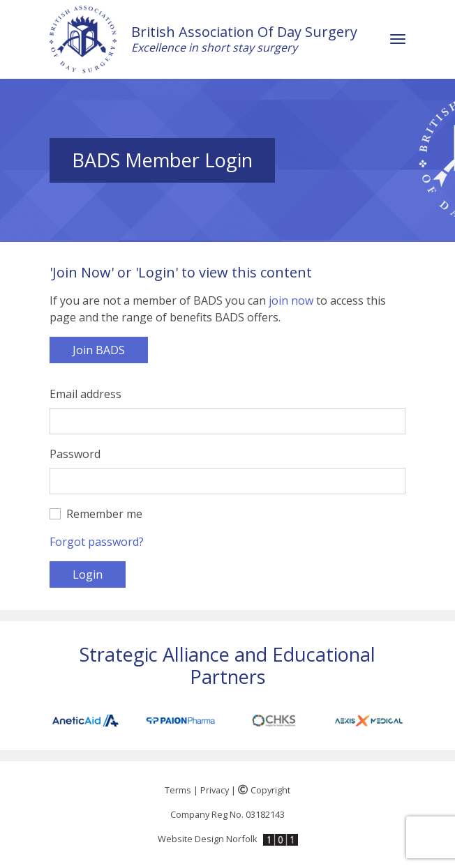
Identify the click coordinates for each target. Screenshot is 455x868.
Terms (178, 790)
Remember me (104, 514)
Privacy (215, 790)
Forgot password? (97, 542)
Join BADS (99, 350)
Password (75, 454)
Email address (85, 394)
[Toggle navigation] (398, 39)
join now (291, 300)
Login (88, 574)
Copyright (264, 790)
